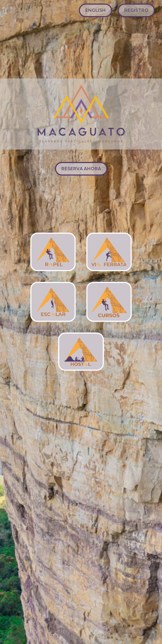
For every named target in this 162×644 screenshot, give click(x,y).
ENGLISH (95, 10)
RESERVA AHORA (81, 169)
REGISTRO (136, 10)
